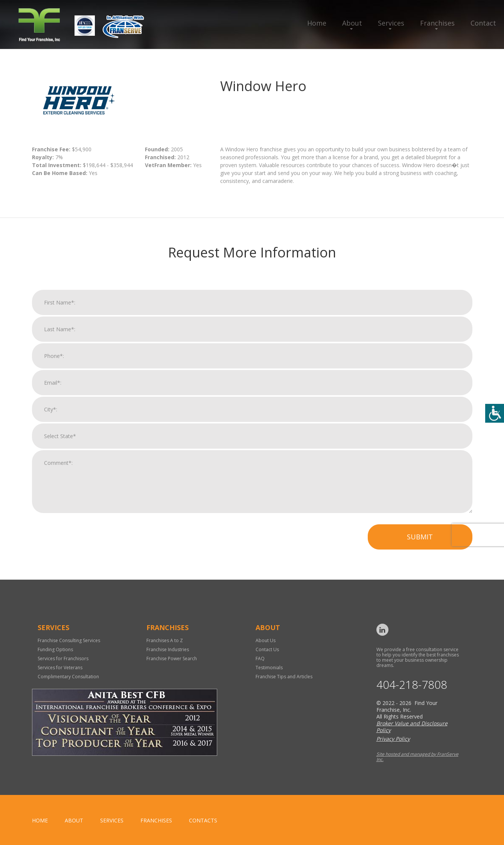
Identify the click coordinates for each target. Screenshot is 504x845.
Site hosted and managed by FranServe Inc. (417, 757)
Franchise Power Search (172, 658)
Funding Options (55, 649)
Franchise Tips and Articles (284, 677)
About (352, 23)
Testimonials (269, 668)
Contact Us (267, 649)
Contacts (203, 820)
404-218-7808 (412, 685)
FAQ (260, 658)
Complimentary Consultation (68, 677)
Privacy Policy (393, 739)
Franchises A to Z (165, 640)
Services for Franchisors (63, 658)
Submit (420, 543)
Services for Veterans (60, 668)
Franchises (437, 23)
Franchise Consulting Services (69, 640)
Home (317, 23)
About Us (266, 640)
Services (391, 23)
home (40, 820)
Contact (483, 23)
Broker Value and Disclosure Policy (412, 727)
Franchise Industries (168, 649)
